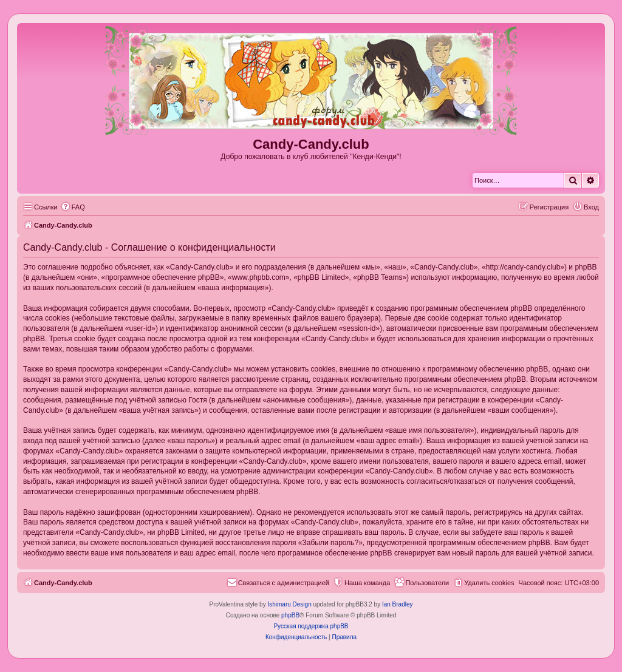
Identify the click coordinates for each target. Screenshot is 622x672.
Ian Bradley (398, 604)
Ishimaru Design (289, 604)
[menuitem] (73, 207)
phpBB (290, 615)
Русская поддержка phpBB (311, 626)
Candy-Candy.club (311, 144)
